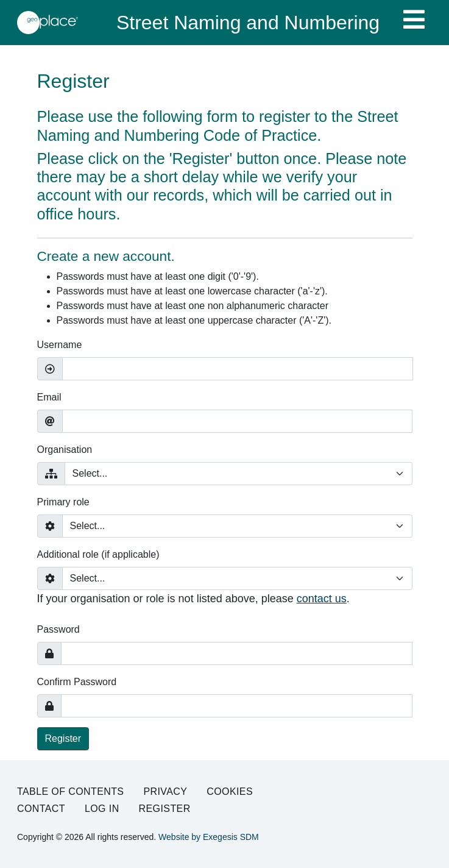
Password (58, 629)
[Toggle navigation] (414, 20)
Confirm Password (77, 682)
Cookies (230, 792)
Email (49, 397)
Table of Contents (70, 792)
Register (63, 738)
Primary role (63, 502)
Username (60, 345)
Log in (102, 809)
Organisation (65, 450)
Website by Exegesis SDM (209, 837)
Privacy (165, 792)
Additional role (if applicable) (98, 554)
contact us (322, 599)
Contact (41, 809)
